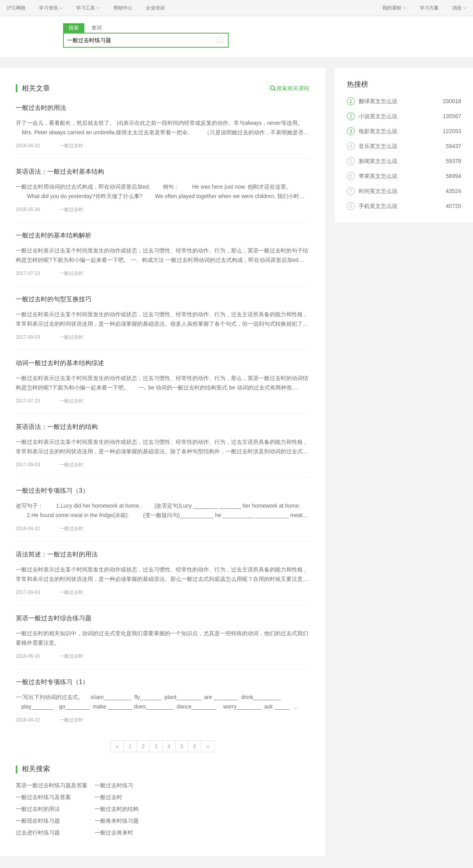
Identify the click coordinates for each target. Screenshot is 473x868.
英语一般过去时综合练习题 (54, 618)
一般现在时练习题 (38, 821)
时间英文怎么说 (378, 191)
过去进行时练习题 (38, 833)
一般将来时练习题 (117, 821)
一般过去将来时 (114, 833)
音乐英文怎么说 (378, 146)
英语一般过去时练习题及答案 (52, 785)
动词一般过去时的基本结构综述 (60, 363)
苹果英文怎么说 (378, 176)
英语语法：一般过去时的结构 (57, 427)
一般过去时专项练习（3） (52, 491)
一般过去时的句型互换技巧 (54, 299)
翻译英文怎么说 (378, 101)
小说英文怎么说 (378, 116)
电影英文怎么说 (378, 131)
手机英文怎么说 (378, 206)
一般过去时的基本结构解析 (54, 235)
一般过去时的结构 (117, 809)
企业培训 (155, 8)
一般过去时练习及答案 (43, 797)
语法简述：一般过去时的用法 (57, 554)
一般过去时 (71, 146)
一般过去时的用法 (41, 108)
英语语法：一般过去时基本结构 (60, 172)
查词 (97, 28)
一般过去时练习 (114, 785)
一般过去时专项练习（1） (52, 682)
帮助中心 (123, 8)
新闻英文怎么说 (378, 161)
